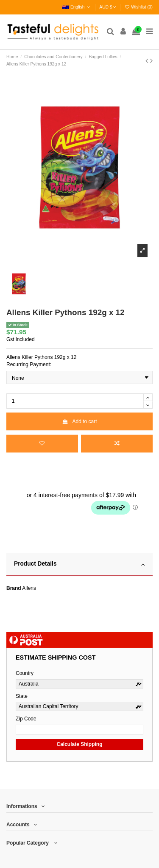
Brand (14, 588)
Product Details (79, 564)
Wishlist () (138, 7)
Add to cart (79, 421)
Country (25, 673)
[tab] (79, 565)
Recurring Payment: (29, 364)
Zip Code (26, 719)
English (77, 7)
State (22, 696)
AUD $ (108, 7)
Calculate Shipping (79, 744)
